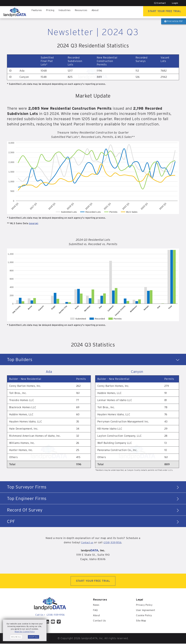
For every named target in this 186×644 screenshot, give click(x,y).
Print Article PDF (174, 21)
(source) (34, 223)
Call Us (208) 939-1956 (50, 615)
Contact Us (100, 621)
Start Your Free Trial (162, 12)
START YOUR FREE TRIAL (93, 581)
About (98, 12)
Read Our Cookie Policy (25, 632)
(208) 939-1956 (113, 542)
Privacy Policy (145, 605)
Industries (66, 12)
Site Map (142, 621)
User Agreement (146, 610)
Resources (83, 12)
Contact (160, 3)
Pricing (51, 12)
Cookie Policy (145, 616)
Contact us (86, 542)
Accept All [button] (33, 637)
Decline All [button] (16, 637)
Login (175, 3)
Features (37, 12)
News (96, 605)
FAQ (96, 610)
